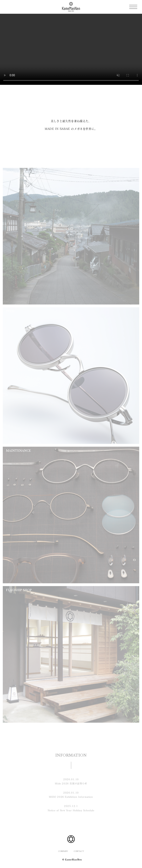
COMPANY (63, 851)
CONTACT (79, 851)
